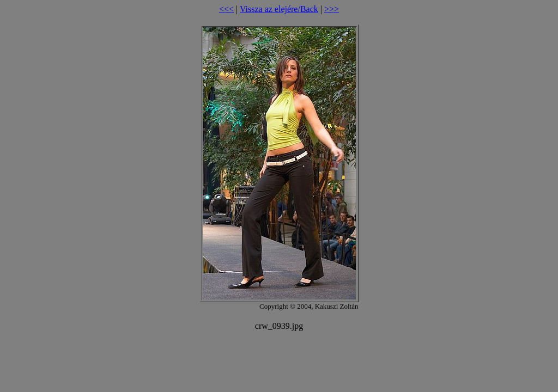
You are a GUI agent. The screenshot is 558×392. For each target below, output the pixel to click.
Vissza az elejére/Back (279, 9)
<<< (226, 9)
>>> (332, 9)
